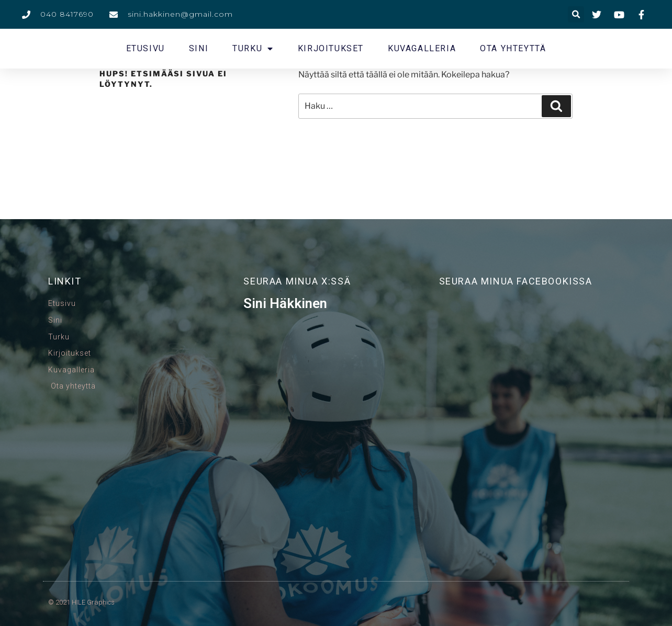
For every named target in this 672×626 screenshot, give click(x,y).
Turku (253, 49)
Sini (199, 48)
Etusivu (145, 48)
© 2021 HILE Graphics (81, 602)
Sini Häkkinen (285, 303)
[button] (576, 14)
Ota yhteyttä (513, 48)
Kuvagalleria (422, 48)
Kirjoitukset (331, 48)
